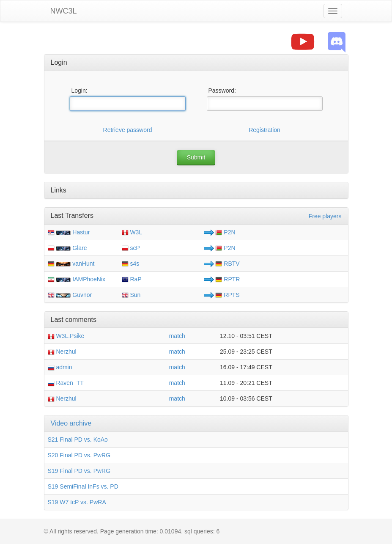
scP (131, 248)
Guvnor (82, 295)
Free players (325, 216)
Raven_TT (66, 383)
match (177, 336)
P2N (225, 232)
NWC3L (64, 11)
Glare (79, 248)
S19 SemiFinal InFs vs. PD (83, 486)
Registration (265, 130)
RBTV (227, 264)
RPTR (228, 279)
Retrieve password (128, 130)
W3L (132, 232)
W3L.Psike (66, 336)
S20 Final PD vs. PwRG (79, 455)
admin (60, 367)
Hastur (81, 232)
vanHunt (83, 264)
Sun (131, 295)
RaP (132, 279)
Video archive (71, 423)
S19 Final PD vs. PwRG (79, 471)
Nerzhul (62, 352)
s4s (131, 264)
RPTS (227, 295)
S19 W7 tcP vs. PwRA (77, 502)
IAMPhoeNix (89, 279)
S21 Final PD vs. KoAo (78, 440)
